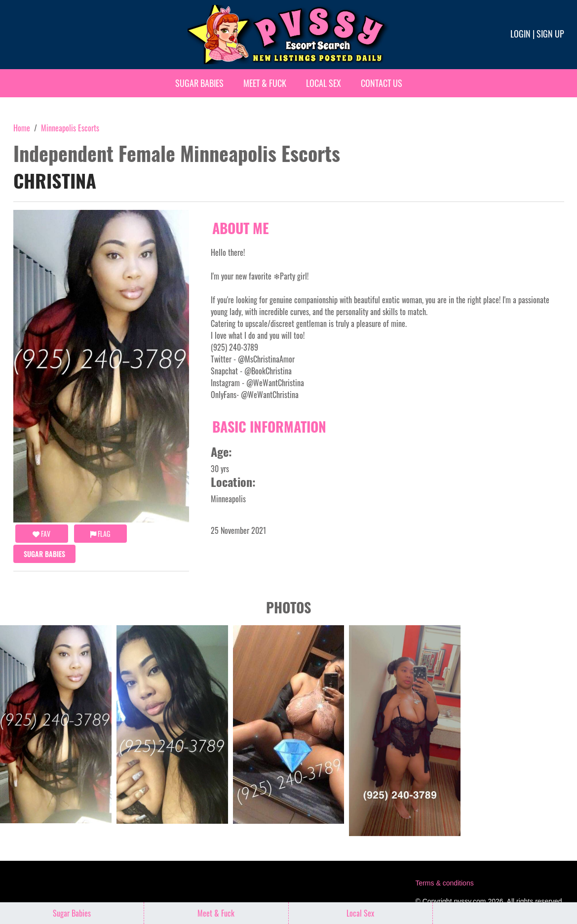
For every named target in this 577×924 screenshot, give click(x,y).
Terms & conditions (444, 883)
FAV (41, 534)
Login (520, 34)
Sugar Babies (199, 83)
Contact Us (382, 83)
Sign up (550, 34)
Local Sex (324, 83)
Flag (100, 534)
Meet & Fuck (265, 83)
